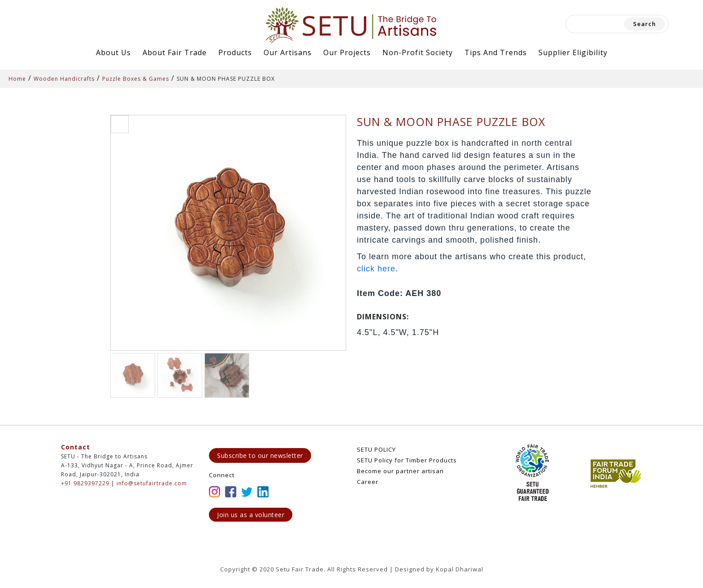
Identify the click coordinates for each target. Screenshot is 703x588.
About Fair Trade (175, 52)
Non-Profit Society (418, 52)
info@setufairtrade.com (152, 483)
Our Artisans (288, 52)
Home (17, 79)
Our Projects (347, 52)
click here (376, 269)
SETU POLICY (376, 449)
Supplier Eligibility (573, 52)
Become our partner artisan (400, 471)
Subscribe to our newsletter (260, 455)
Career (368, 482)
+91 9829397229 (85, 483)
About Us (113, 52)
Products (235, 52)
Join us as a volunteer (251, 515)
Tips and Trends (496, 52)
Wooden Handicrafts (64, 79)
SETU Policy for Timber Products (407, 460)
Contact (76, 447)
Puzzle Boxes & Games (136, 79)
